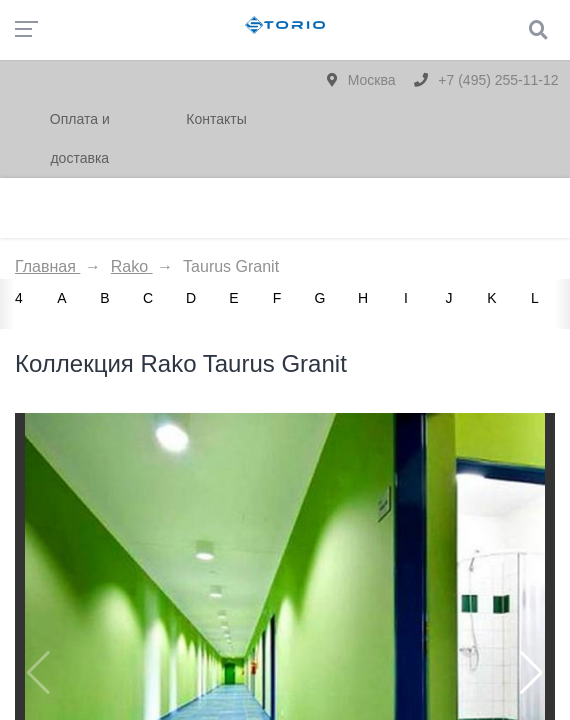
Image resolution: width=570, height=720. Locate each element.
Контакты (216, 119)
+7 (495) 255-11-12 (486, 80)
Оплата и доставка (80, 138)
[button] (531, 673)
